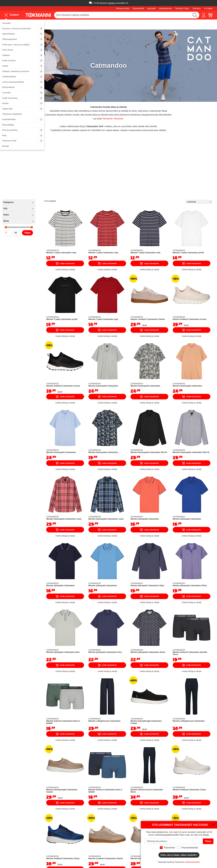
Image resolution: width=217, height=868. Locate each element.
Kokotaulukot (138, 831)
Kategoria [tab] (55, 191)
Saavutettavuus (101, 843)
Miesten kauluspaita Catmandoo (132, 346)
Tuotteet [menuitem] (12, 15)
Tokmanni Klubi (123, 8)
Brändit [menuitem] (6, 146)
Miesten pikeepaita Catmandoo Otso (101, 575)
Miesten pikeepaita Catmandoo (162, 460)
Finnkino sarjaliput (63, 838)
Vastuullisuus (99, 839)
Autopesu (59, 827)
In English (208, 8)
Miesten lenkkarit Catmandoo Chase (193, 690)
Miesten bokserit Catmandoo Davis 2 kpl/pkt (104, 632)
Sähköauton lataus (63, 835)
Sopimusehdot (139, 835)
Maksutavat (137, 823)
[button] (204, 15)
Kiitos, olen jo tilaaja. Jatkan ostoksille (179, 855)
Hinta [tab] (53, 209)
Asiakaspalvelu (165, 8)
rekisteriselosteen (192, 862)
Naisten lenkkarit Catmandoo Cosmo (193, 288)
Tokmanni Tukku (182, 8)
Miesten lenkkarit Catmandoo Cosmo (162, 747)
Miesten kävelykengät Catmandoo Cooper (163, 632)
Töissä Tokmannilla (102, 823)
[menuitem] (22, 23)
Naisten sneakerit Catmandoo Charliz (162, 288)
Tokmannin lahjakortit (65, 842)
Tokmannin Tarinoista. (135, 104)
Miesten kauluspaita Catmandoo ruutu (101, 460)
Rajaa (74, 221)
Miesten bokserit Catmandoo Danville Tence (196, 575)
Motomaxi (98, 852)
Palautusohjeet (139, 827)
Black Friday (138, 842)
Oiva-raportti (99, 848)
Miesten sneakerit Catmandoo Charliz (131, 747)
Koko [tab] (53, 203)
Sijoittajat (97, 835)
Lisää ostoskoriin (105, 243)
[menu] (13, 15)
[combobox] (127, 15)
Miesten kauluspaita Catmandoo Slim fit (163, 403)
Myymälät (151, 8)
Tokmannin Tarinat (102, 827)
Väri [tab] (52, 197)
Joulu (135, 846)
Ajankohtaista (138, 850)
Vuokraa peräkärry (63, 831)
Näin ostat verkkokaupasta (145, 819)
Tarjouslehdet (138, 8)
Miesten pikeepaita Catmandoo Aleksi (162, 575)
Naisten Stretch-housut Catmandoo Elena (164, 690)
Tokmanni (197, 8)
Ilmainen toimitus (90, 2)
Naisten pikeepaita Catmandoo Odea (162, 518)
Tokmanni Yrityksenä (103, 819)
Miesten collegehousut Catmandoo (133, 632)
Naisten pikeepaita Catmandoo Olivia (193, 518)
